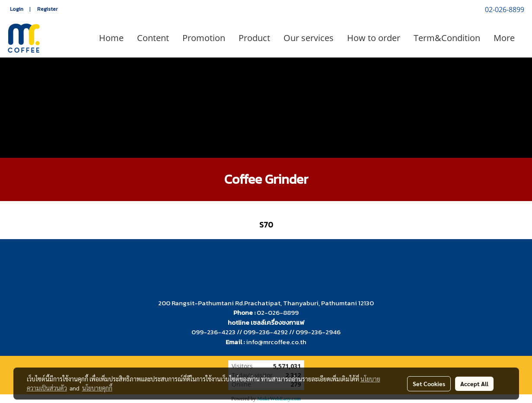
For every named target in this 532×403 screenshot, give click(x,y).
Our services (309, 38)
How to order (374, 38)
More (504, 38)
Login (17, 9)
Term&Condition (447, 38)
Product (254, 38)
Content (153, 38)
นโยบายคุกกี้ (97, 388)
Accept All (474, 384)
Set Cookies (429, 384)
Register (47, 9)
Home (111, 38)
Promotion (204, 38)
